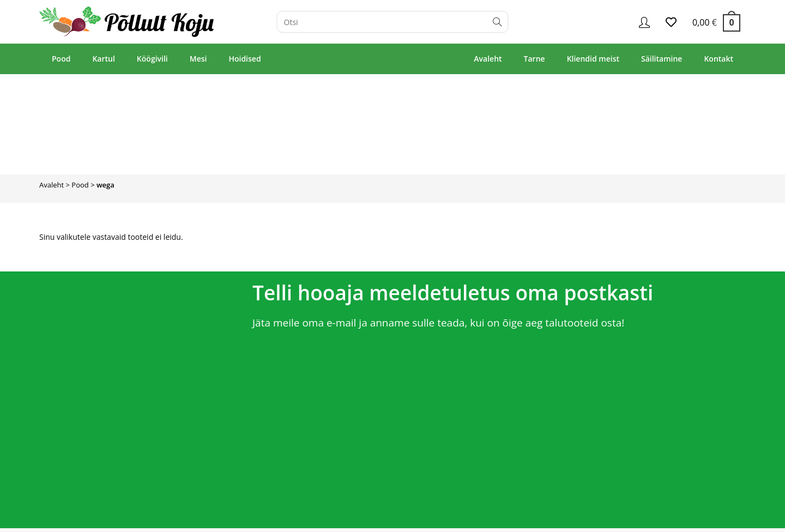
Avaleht (488, 59)
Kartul (103, 59)
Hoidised (244, 59)
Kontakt (718, 59)
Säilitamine (662, 59)
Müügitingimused (655, 519)
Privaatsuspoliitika (718, 519)
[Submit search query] (498, 22)
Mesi (198, 59)
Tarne (535, 59)
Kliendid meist (593, 59)
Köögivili (152, 59)
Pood (61, 59)
